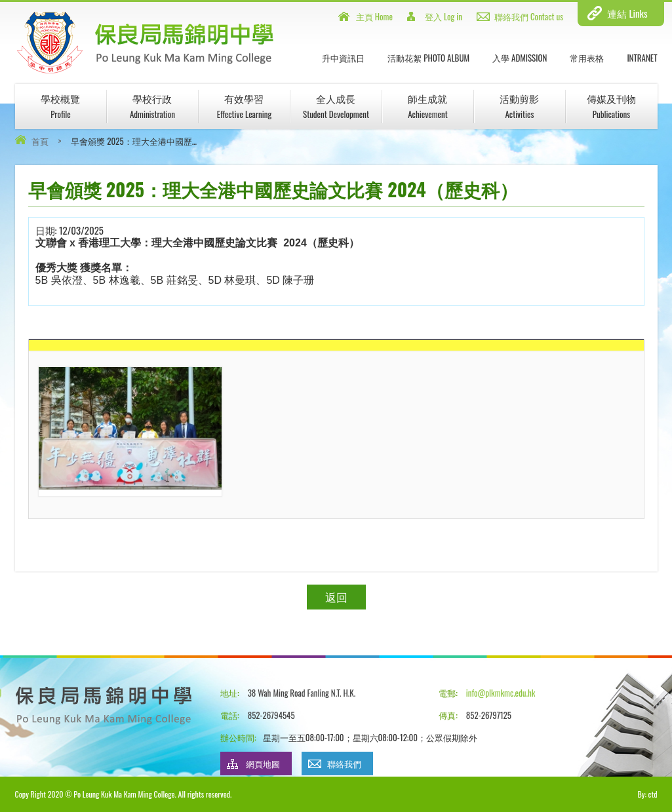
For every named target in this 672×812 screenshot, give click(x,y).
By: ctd (647, 794)
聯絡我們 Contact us (529, 16)
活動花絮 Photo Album (428, 58)
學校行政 (152, 106)
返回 (336, 597)
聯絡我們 (344, 764)
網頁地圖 (263, 764)
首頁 (40, 141)
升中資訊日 (343, 58)
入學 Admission (520, 58)
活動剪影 (519, 106)
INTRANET (642, 58)
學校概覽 (60, 106)
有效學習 (245, 106)
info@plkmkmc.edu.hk (501, 693)
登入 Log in (444, 16)
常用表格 (587, 58)
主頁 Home (374, 16)
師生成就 (427, 106)
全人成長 (336, 106)
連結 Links (627, 13)
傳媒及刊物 (611, 106)
